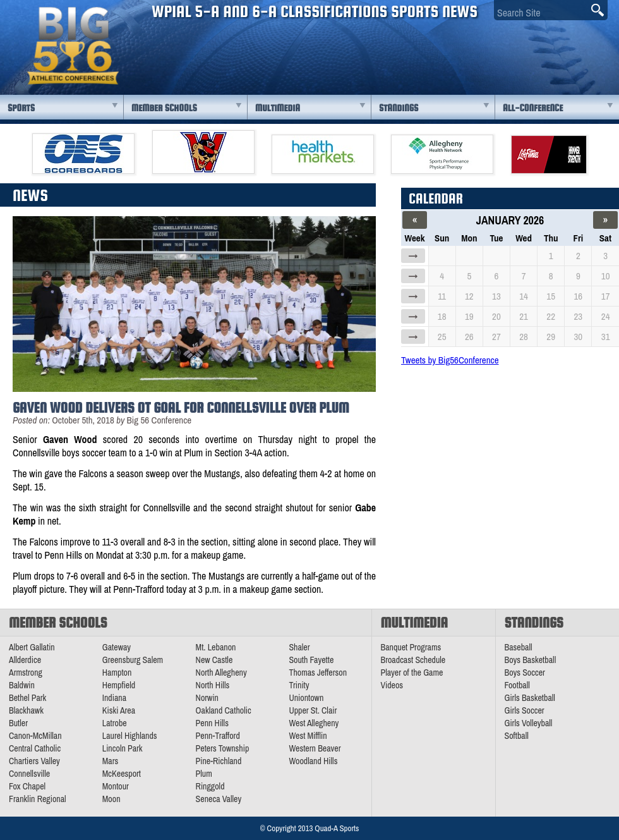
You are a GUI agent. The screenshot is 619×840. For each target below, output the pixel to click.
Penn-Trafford (218, 736)
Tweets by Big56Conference (450, 360)
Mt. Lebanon (216, 647)
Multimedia (278, 108)
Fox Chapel (27, 786)
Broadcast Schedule (413, 660)
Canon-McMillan (35, 736)
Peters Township (223, 748)
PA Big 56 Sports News (73, 46)
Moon (111, 799)
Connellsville (29, 774)
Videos (392, 685)
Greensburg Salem (133, 660)
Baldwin (22, 685)
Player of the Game (412, 673)
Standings (399, 108)
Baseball (519, 647)
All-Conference (533, 108)
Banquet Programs (411, 647)
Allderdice (25, 660)
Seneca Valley (219, 799)
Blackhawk (26, 710)
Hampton (117, 673)
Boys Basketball (531, 660)
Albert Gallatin (32, 647)
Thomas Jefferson (318, 673)
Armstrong (26, 673)
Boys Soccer (525, 673)
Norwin (207, 698)
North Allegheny (221, 673)
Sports (21, 108)
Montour (116, 786)
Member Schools (164, 108)
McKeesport (122, 774)
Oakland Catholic (224, 710)
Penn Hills (212, 723)
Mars (111, 761)
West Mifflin (308, 736)
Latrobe (115, 723)
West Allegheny (314, 723)
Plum (204, 774)
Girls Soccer (525, 710)
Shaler (299, 647)
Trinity (299, 685)
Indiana (114, 698)
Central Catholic (35, 748)
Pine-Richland (219, 761)
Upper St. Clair (313, 710)
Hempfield (119, 685)
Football (517, 685)
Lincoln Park (123, 748)
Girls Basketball (530, 698)
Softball (517, 736)
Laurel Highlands (130, 736)
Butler (18, 723)
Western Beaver (315, 748)
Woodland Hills (313, 761)
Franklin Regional (38, 799)
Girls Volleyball (529, 723)
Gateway (117, 647)
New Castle (214, 660)
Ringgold (210, 786)
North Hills (213, 685)
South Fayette (311, 660)
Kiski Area (119, 710)
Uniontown (306, 698)
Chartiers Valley (34, 761)
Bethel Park (27, 698)
